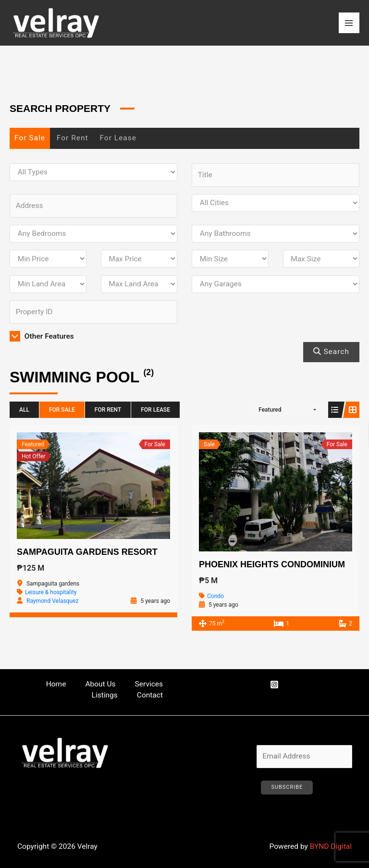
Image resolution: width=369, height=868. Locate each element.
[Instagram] (274, 685)
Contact (150, 695)
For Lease (118, 138)
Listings (105, 695)
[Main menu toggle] (349, 23)
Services (149, 684)
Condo (215, 596)
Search (331, 352)
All (24, 410)
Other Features (42, 336)
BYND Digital (331, 846)
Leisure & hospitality (51, 592)
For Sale (30, 138)
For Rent (73, 138)
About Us (100, 684)
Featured (270, 410)
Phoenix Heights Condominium (272, 564)
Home (56, 684)
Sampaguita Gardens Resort (87, 552)
